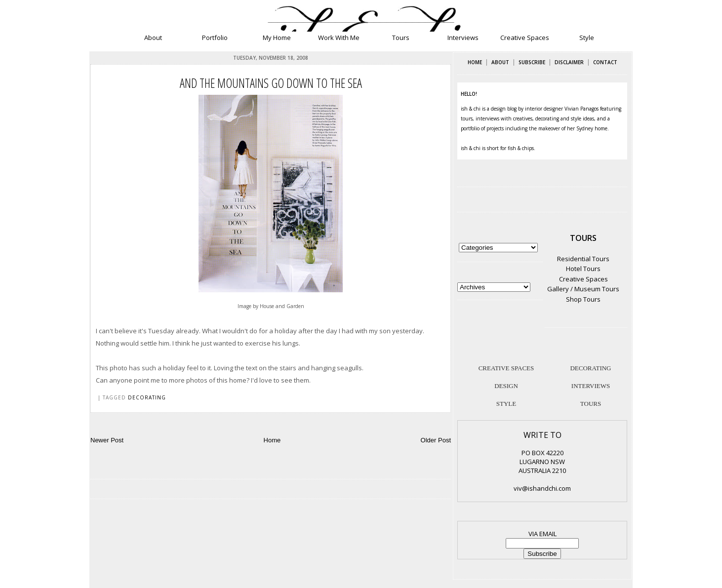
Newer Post (107, 440)
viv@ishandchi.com (542, 488)
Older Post (436, 440)
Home (272, 440)
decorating (147, 397)
